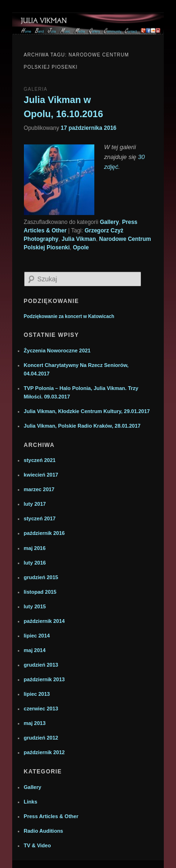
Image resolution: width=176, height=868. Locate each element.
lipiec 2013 (37, 694)
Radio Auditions (44, 831)
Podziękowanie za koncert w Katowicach (69, 316)
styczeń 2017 (40, 518)
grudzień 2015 (41, 577)
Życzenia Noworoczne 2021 (57, 350)
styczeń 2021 (40, 460)
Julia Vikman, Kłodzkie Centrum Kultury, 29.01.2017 (87, 411)
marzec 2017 (39, 489)
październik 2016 (44, 533)
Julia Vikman (79, 239)
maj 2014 (35, 650)
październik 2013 (44, 679)
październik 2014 (44, 621)
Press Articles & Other (51, 816)
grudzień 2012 (41, 738)
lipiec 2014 (37, 636)
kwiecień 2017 (41, 475)
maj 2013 (35, 723)
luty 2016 (35, 563)
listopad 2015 (40, 592)
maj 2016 (35, 548)
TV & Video (38, 845)
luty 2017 (35, 504)
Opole (81, 247)
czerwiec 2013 (41, 709)
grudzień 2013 (41, 665)
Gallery (110, 222)
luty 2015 (35, 606)
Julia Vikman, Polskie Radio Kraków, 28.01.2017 (82, 426)
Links (31, 802)
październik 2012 (44, 752)
